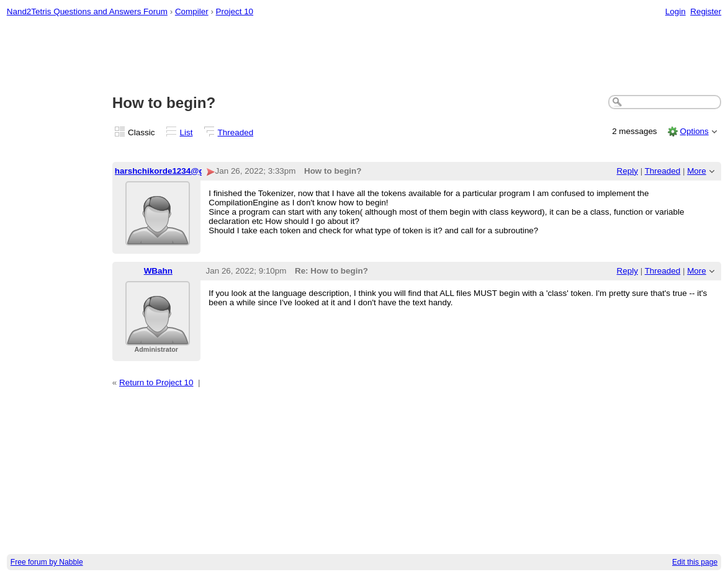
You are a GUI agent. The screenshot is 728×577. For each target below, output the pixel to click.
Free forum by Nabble (47, 562)
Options (694, 131)
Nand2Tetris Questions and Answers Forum (87, 11)
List (186, 132)
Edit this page (695, 562)
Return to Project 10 (156, 382)
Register (706, 11)
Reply (627, 171)
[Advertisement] (364, 56)
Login (676, 11)
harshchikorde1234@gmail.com (178, 171)
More (697, 171)
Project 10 (235, 11)
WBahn (158, 271)
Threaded (236, 132)
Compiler (192, 11)
